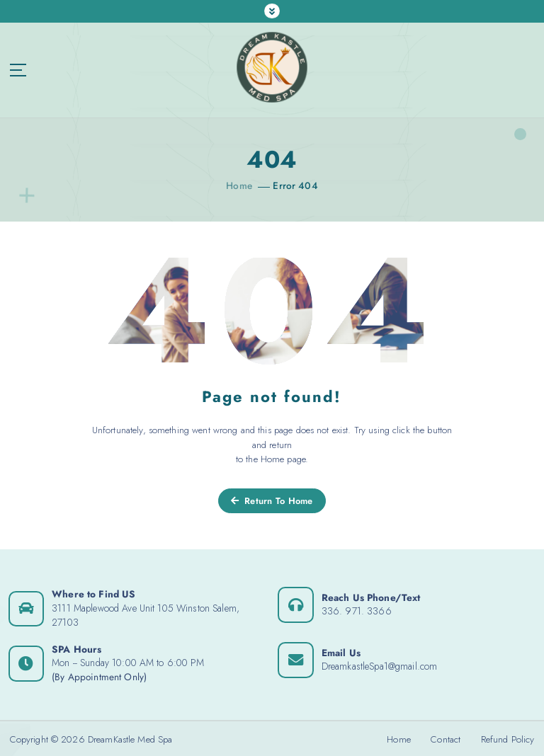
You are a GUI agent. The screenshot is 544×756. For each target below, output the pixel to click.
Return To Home (272, 500)
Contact (446, 738)
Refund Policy (508, 738)
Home (240, 185)
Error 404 (295, 185)
